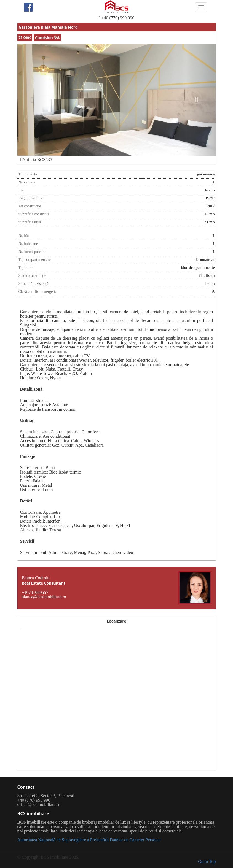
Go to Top (207, 862)
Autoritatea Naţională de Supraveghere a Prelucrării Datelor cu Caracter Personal (89, 840)
